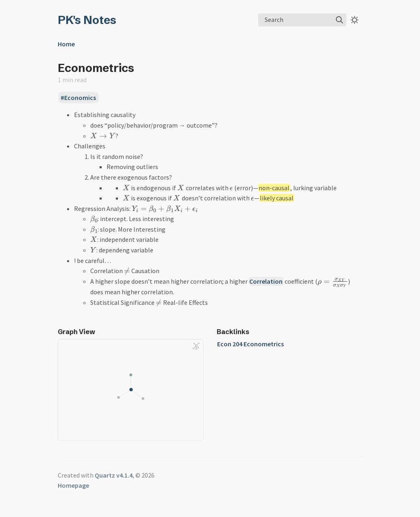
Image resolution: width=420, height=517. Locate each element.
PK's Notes (87, 20)
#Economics (78, 98)
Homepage (73, 485)
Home (66, 44)
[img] (339, 20)
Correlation (266, 281)
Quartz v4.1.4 (114, 475)
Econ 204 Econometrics (250, 344)
